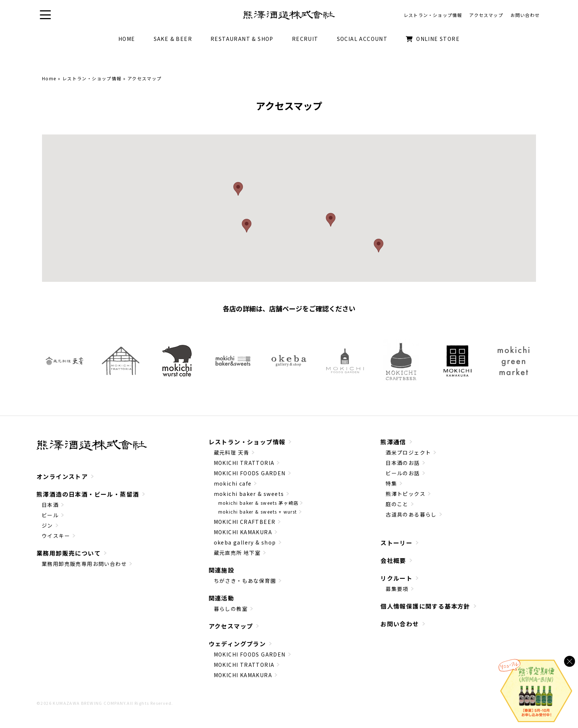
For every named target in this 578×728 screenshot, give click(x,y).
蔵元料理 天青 (232, 453)
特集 (391, 484)
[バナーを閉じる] (570, 661)
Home (49, 79)
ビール (50, 516)
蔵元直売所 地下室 (237, 553)
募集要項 (397, 589)
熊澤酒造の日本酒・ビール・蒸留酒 (88, 495)
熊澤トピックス (405, 494)
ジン (47, 526)
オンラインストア (62, 477)
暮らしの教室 (231, 609)
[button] (46, 15)
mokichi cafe (233, 484)
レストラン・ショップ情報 (92, 79)
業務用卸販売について (69, 554)
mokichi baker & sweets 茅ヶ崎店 (258, 503)
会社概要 (393, 561)
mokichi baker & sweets (249, 494)
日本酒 (50, 505)
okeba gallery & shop (245, 543)
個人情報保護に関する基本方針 (425, 607)
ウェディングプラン (237, 644)
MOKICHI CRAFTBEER (245, 522)
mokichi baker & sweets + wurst (258, 512)
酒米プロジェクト (408, 453)
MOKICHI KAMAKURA (243, 533)
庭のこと (397, 505)
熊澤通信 (393, 442)
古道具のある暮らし (411, 515)
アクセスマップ (231, 627)
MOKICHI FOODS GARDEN (250, 474)
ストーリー (396, 543)
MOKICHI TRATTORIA (244, 463)
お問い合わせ (400, 624)
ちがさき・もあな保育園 (245, 581)
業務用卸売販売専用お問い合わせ (84, 564)
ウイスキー (56, 536)
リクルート (396, 579)
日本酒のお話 (403, 463)
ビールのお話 (403, 474)
